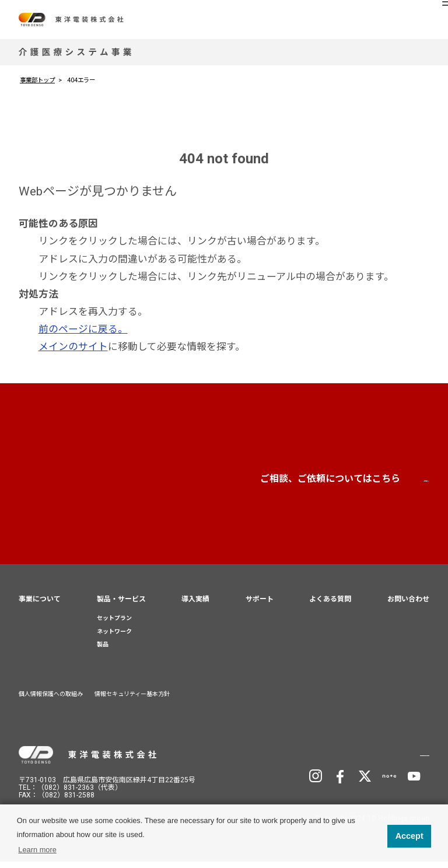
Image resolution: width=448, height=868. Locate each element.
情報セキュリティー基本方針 (132, 700)
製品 (103, 651)
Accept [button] (409, 836)
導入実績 (195, 605)
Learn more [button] (37, 850)
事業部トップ (37, 80)
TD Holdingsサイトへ (372, 760)
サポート (260, 605)
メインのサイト (73, 346)
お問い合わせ (351, 484)
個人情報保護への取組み (51, 700)
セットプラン (114, 624)
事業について (40, 605)
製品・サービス (121, 605)
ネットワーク (114, 637)
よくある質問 (330, 605)
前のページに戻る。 (83, 329)
